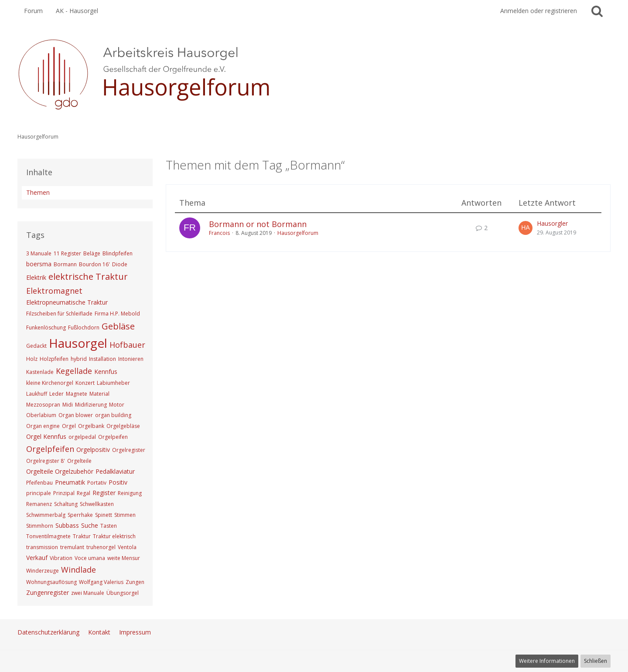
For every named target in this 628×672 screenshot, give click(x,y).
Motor (117, 405)
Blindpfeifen (118, 253)
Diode (120, 264)
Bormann (65, 264)
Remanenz (39, 504)
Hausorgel (78, 343)
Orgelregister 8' (46, 461)
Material (99, 394)
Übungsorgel (123, 593)
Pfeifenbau (39, 483)
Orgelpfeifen (50, 449)
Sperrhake (80, 515)
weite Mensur (124, 558)
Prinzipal (64, 493)
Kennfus (106, 372)
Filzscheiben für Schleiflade (59, 314)
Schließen (596, 661)
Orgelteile (79, 461)
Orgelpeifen (113, 437)
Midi (68, 405)
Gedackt (36, 346)
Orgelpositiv (93, 450)
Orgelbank (91, 426)
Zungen (135, 582)
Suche (90, 525)
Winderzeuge (43, 571)
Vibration (61, 558)
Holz (32, 359)
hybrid (79, 359)
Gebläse (118, 326)
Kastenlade (40, 372)
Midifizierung (91, 405)
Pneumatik (70, 482)
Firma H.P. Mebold (117, 314)
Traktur (82, 536)
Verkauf (37, 558)
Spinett (104, 515)
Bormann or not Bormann (258, 224)
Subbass (67, 525)
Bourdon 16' (94, 264)
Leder (56, 394)
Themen (38, 192)
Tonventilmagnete (48, 536)
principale (39, 493)
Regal (84, 493)
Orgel (69, 426)
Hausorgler (552, 223)
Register (104, 493)
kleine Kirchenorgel (50, 383)
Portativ (97, 483)
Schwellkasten (97, 504)
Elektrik (36, 277)
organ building (113, 415)
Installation (102, 359)
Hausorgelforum (298, 233)
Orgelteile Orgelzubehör (60, 471)
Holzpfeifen (54, 359)
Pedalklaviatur (115, 471)
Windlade (78, 570)
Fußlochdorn (84, 328)
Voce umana (90, 558)
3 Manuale (39, 253)
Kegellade (74, 371)
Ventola (127, 547)
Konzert (85, 383)
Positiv (118, 482)
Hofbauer (127, 345)
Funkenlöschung (46, 328)
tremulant (72, 547)
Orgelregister (129, 450)
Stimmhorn (40, 526)
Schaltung (66, 504)
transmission (42, 547)
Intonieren (131, 359)
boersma (39, 264)
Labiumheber (113, 383)
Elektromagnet (54, 291)
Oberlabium (41, 415)
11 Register (67, 253)
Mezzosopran (43, 405)
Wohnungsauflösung (51, 582)
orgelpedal (82, 437)
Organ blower (76, 415)
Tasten (109, 526)
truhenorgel (101, 547)
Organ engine (43, 426)
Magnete (77, 394)
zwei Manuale (88, 593)
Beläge (92, 253)
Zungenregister (48, 592)
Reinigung (130, 493)
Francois (219, 233)
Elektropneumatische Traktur (67, 302)
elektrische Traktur (88, 277)
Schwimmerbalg (46, 515)
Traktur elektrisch (114, 536)
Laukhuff (37, 394)
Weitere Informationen (547, 661)
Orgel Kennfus (46, 436)
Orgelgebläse (123, 426)
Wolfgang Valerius (101, 582)
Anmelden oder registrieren (539, 11)
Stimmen (125, 515)
